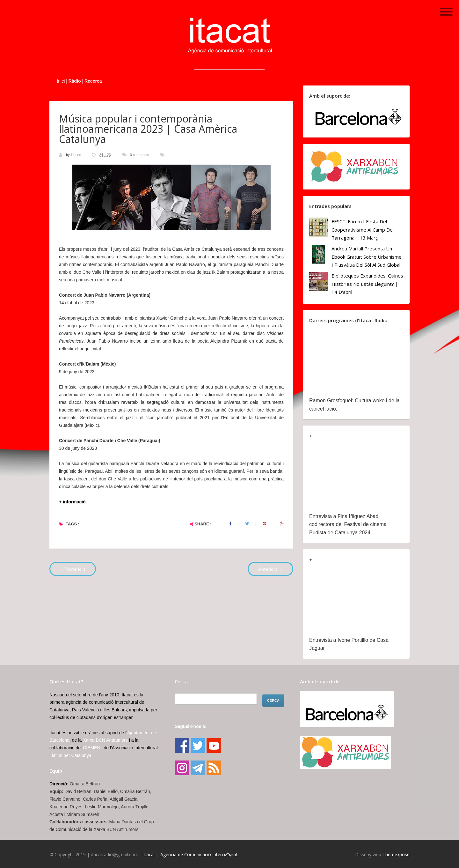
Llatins (76, 155)
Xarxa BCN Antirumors (105, 740)
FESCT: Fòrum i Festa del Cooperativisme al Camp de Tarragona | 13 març (362, 230)
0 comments (140, 155)
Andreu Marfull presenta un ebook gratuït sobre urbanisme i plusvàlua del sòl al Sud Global (367, 257)
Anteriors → (270, 569)
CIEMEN (91, 748)
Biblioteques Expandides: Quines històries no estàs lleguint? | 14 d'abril (367, 284)
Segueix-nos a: (191, 726)
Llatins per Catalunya (70, 755)
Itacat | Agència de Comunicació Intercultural (190, 854)
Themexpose (396, 854)
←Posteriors (73, 569)
